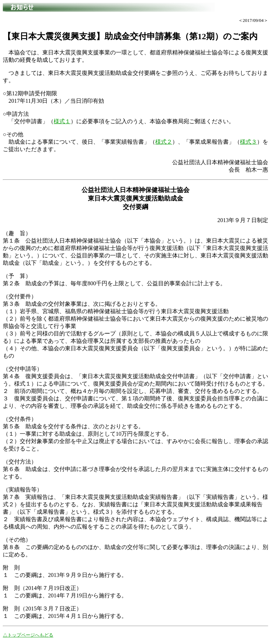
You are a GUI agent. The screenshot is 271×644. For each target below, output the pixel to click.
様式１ (62, 121)
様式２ (164, 142)
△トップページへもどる (28, 635)
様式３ (248, 142)
